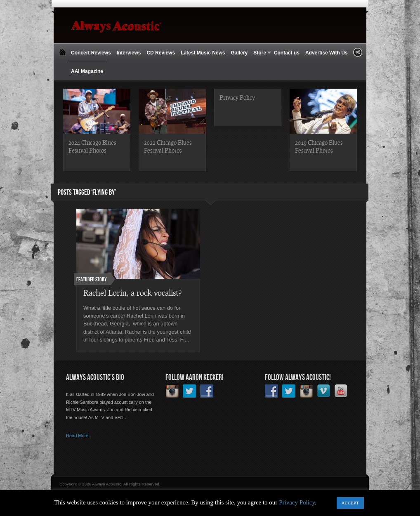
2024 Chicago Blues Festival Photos (92, 146)
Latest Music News (203, 53)
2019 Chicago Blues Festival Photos (319, 146)
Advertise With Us (327, 53)
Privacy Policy (237, 97)
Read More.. (79, 436)
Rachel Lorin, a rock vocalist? (132, 293)
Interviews (129, 53)
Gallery (239, 53)
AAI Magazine (87, 71)
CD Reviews (161, 53)
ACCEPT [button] (350, 503)
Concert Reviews (91, 53)
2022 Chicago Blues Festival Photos (168, 146)
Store (261, 53)
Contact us (287, 53)
